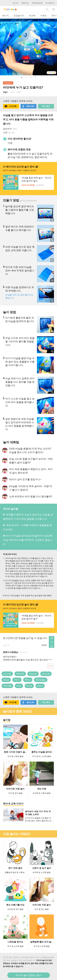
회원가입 (25, 3)
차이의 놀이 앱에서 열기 (29, 975)
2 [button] (26, 78)
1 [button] (22, 78)
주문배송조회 (37, 3)
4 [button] (35, 78)
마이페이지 (50, 3)
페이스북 (28, 106)
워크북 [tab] (32, 15)
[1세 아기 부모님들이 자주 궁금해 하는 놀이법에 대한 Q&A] (27, 596)
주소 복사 (46, 106)
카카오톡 (10, 106)
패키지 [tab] (5, 15)
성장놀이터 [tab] (19, 15)
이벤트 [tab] (43, 15)
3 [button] (31, 78)
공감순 (44, 645)
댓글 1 (6, 92)
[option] (28, 47)
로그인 (16, 3)
